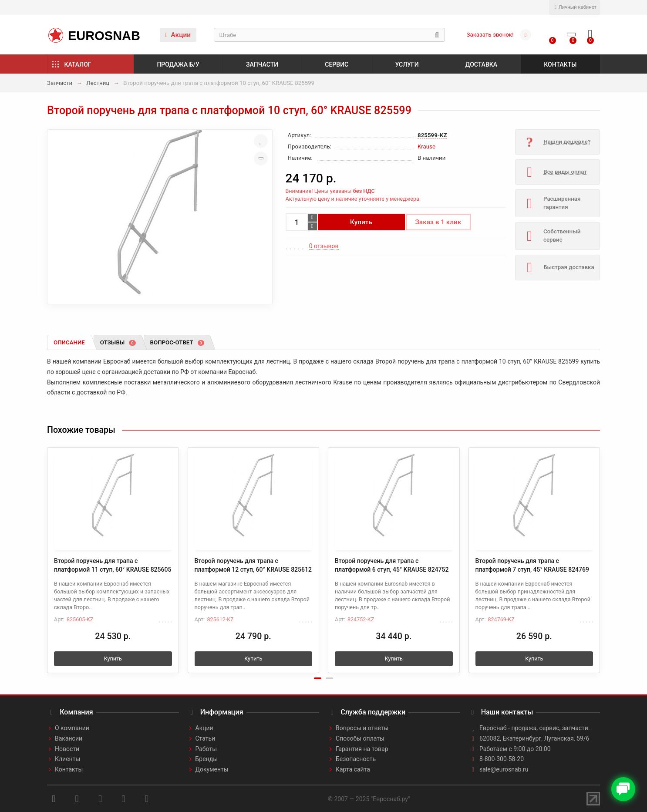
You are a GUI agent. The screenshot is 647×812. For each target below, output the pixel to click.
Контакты (560, 64)
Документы (212, 769)
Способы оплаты (360, 738)
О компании (72, 728)
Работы (206, 749)
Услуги (407, 64)
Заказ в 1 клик (438, 222)
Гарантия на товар (362, 749)
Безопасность (356, 759)
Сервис (337, 64)
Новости (67, 749)
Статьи (206, 738)
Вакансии (69, 738)
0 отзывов (324, 246)
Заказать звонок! (490, 35)
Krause (426, 147)
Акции (178, 35)
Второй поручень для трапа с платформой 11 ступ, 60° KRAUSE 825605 (113, 565)
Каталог (78, 64)
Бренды (207, 759)
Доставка (481, 64)
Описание (69, 342)
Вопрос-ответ (177, 342)
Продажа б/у (178, 64)
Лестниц (98, 83)
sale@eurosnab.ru (504, 769)
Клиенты (67, 759)
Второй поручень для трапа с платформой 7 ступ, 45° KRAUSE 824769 (532, 565)
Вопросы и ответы (362, 728)
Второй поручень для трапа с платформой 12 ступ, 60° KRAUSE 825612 (253, 565)
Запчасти (262, 64)
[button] (318, 678)
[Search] (329, 35)
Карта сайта (353, 769)
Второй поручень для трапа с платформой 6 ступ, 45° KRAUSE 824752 (392, 565)
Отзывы (118, 342)
